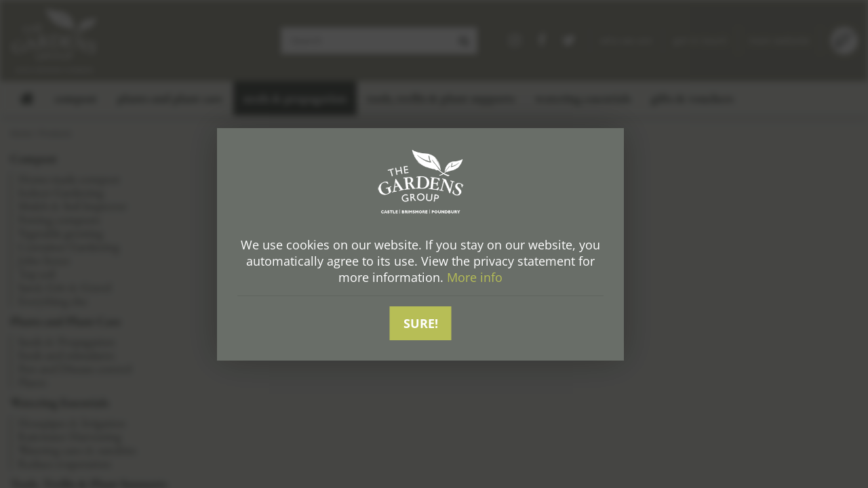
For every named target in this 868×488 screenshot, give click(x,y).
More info (475, 277)
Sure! (421, 323)
